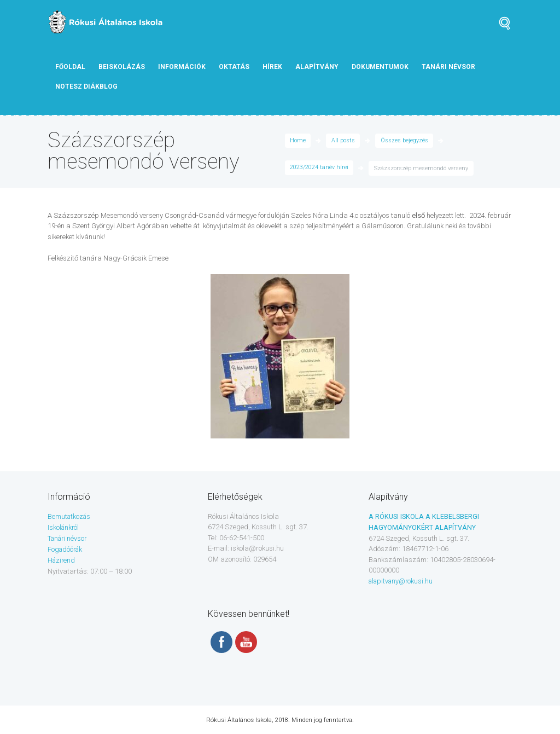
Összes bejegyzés (405, 141)
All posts (344, 141)
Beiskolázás (122, 67)
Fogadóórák (66, 548)
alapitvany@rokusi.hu (403, 580)
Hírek (272, 67)
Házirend (62, 559)
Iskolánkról (64, 527)
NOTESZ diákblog (86, 86)
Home (298, 141)
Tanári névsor (69, 538)
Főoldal (70, 67)
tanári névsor (448, 67)
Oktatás (234, 67)
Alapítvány (317, 67)
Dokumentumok (380, 67)
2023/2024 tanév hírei (319, 168)
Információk (182, 67)
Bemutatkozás (70, 516)
